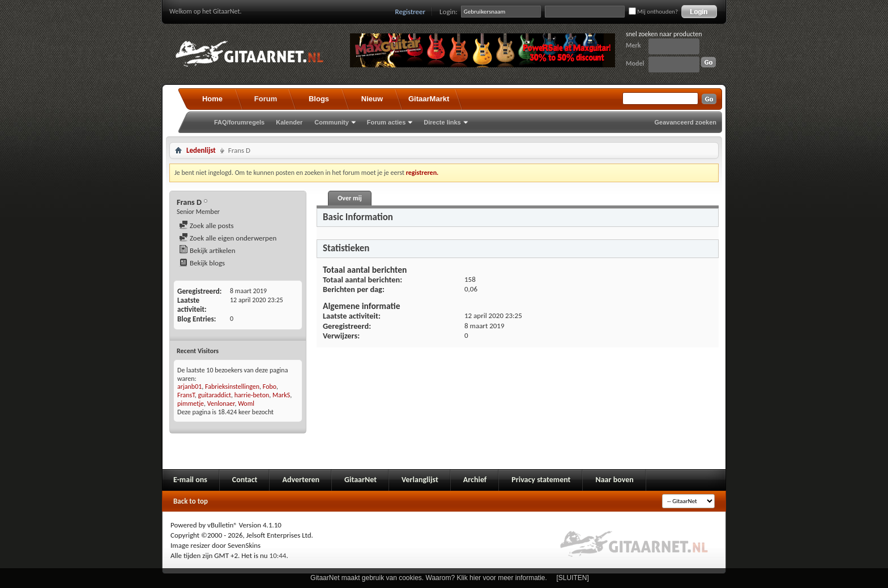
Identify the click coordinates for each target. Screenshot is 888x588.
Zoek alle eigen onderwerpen (228, 238)
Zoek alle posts (206, 226)
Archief (475, 480)
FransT (186, 395)
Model (635, 63)
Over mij (349, 198)
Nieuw (372, 99)
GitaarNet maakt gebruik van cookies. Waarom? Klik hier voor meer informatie (428, 578)
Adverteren (301, 480)
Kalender (289, 122)
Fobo (270, 387)
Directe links (442, 122)
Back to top (191, 501)
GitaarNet (360, 480)
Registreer (411, 12)
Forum (266, 99)
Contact (245, 480)
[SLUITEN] (573, 578)
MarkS (281, 395)
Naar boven (614, 480)
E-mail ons (190, 480)
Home (212, 99)
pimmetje (191, 404)
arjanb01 (189, 387)
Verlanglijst (420, 480)
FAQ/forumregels (239, 122)
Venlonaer (221, 404)
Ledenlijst (201, 150)
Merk (633, 45)
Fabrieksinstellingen (232, 387)
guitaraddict (215, 395)
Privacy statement (541, 480)
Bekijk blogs (202, 263)
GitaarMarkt (429, 99)
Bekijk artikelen (207, 250)
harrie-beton (252, 395)
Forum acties (386, 122)
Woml (246, 404)
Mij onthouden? (653, 12)
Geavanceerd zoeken (686, 122)
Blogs (319, 99)
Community (332, 122)
